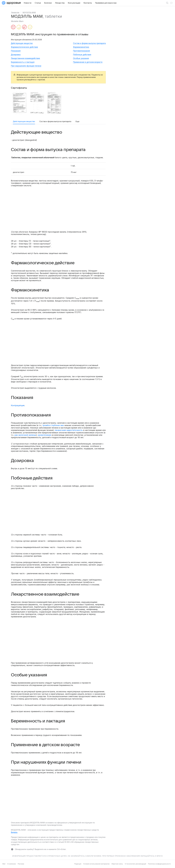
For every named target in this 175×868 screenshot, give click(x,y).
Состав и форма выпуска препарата (89, 43)
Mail (4, 864)
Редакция (78, 864)
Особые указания (81, 58)
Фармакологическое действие (24, 47)
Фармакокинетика (81, 47)
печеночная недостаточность (69, 430)
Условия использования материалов (96, 864)
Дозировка (16, 55)
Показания (16, 51)
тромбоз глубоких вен (53, 425)
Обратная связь (117, 864)
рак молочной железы (25, 435)
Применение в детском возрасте (88, 62)
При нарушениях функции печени (26, 66)
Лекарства (15, 12)
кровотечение (44, 435)
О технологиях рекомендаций (135, 864)
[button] (20, 103)
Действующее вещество (22, 43)
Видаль (14, 832)
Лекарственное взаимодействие (25, 58)
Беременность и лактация (23, 62)
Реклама (21, 864)
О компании (12, 864)
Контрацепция (18, 405)
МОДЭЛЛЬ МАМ (29, 12)
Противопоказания (81, 51)
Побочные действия (82, 55)
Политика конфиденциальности (159, 864)
